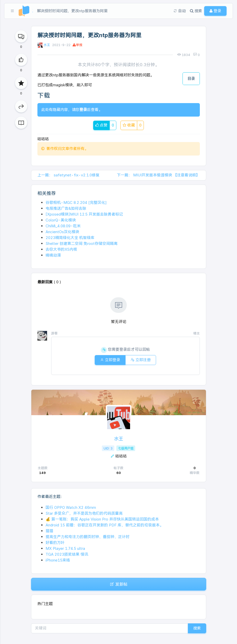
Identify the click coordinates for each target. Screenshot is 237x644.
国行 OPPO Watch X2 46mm (71, 507)
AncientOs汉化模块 (62, 232)
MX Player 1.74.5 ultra (65, 548)
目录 (191, 79)
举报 (78, 45)
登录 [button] (215, 11)
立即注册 (141, 360)
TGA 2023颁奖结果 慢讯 (67, 554)
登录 (83, 110)
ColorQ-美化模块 (61, 220)
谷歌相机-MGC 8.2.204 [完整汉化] (76, 202)
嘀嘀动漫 (53, 255)
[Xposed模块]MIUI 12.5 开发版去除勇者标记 (84, 214)
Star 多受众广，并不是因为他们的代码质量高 (84, 513)
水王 (47, 45)
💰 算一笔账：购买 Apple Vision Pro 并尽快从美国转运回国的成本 (102, 519)
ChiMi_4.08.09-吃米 (63, 226)
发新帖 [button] (119, 584)
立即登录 (110, 360)
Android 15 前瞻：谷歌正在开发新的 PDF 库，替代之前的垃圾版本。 (104, 525)
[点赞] (21, 60)
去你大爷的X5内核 (61, 249)
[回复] (21, 36)
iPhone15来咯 (58, 560)
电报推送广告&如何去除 (66, 208)
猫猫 (49, 531)
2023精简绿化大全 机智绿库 (70, 238)
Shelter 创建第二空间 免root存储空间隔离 (82, 243)
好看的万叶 (55, 543)
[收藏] (21, 83)
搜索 (197, 628)
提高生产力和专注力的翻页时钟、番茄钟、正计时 (88, 537)
